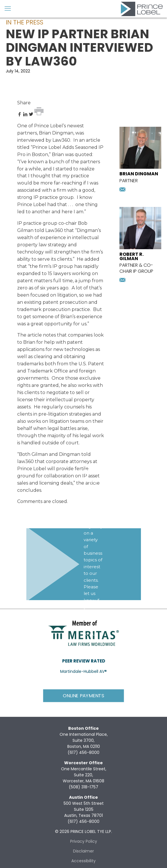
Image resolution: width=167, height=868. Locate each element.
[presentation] (140, 167)
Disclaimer (83, 851)
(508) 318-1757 (83, 787)
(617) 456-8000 (83, 752)
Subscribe (96, 657)
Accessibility (83, 861)
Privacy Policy (84, 841)
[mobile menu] (8, 9)
